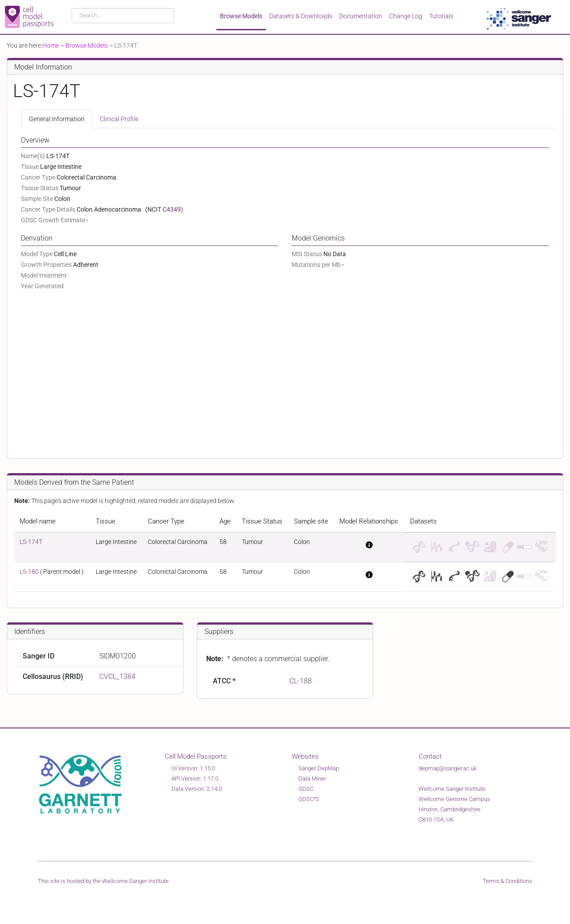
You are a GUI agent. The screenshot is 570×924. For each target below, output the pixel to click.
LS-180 (29, 572)
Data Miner (312, 779)
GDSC (306, 789)
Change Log (406, 16)
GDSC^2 (309, 799)
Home (51, 45)
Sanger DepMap (319, 768)
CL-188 (301, 681)
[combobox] (123, 16)
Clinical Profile (119, 119)
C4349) (173, 209)
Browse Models (241, 16)
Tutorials (441, 16)
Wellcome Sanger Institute (135, 881)
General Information (57, 119)
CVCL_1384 (117, 677)
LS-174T (31, 542)
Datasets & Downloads (301, 16)
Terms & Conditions (507, 881)
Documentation (361, 16)
